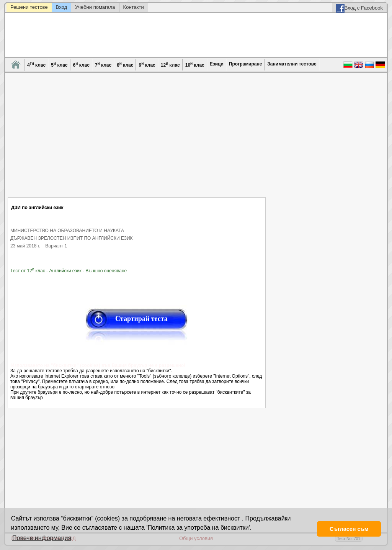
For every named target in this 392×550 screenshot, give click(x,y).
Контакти (134, 7)
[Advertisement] (137, 140)
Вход (61, 7)
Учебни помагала (95, 7)
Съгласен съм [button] (349, 529)
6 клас (81, 65)
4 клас (36, 65)
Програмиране (245, 64)
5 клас (59, 65)
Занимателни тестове (292, 64)
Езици (217, 64)
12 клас (170, 65)
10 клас (195, 65)
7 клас (103, 65)
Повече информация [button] (42, 538)
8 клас (125, 65)
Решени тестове (29, 7)
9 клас (147, 65)
